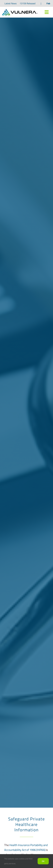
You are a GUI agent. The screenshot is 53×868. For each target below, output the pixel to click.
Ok (43, 861)
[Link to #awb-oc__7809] (47, 12)
